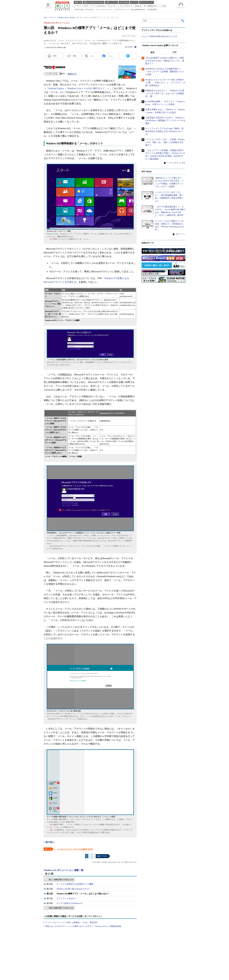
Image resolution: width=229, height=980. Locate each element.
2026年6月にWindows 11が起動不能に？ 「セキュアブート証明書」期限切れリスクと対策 (165, 72)
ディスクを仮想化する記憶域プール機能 (75, 884)
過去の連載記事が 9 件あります (61, 908)
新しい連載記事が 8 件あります (61, 880)
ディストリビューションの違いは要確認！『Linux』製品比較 (71, 922)
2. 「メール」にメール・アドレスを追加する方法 (73, 849)
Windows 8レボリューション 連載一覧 (64, 870)
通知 (75, 56)
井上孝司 (129, 47)
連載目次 (72, 74)
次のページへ (102, 856)
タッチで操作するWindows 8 (69, 903)
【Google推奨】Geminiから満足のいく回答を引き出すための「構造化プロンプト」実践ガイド (165, 61)
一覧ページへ (180, 234)
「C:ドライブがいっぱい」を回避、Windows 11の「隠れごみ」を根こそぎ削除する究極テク (165, 142)
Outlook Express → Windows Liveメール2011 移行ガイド (77, 88)
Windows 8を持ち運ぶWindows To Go (73, 889)
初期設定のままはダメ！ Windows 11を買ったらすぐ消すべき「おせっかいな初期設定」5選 (165, 94)
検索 (183, 21)
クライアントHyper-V (66, 898)
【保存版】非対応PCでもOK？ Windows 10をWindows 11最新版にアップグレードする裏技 (165, 121)
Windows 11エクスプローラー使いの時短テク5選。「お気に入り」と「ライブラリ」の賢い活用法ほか (165, 83)
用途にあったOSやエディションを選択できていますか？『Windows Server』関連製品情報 (83, 926)
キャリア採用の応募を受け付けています (160, 37)
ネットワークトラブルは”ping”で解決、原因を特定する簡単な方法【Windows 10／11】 (164, 131)
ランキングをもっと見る (176, 163)
